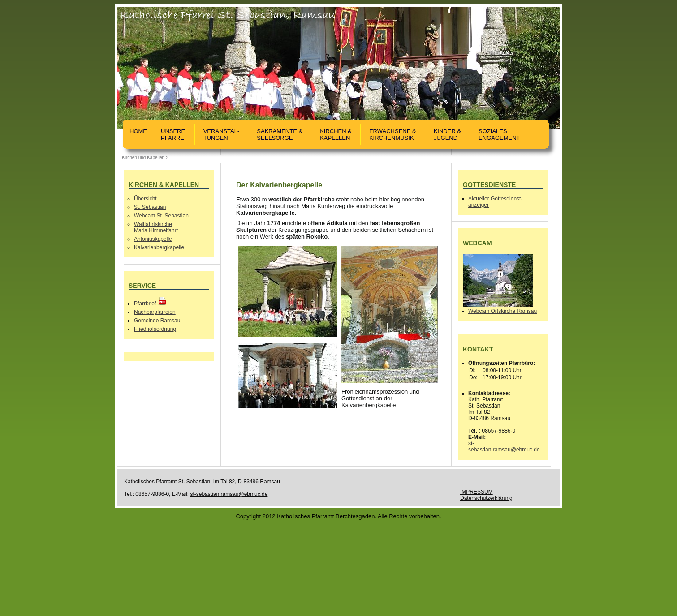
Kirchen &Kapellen (336, 134)
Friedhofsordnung (155, 329)
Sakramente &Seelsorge (280, 134)
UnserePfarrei (173, 134)
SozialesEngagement (499, 134)
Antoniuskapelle (153, 239)
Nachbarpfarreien (155, 312)
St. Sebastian (150, 207)
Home (138, 134)
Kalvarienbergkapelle (159, 247)
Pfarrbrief (150, 304)
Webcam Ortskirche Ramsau (502, 311)
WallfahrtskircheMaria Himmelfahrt (156, 227)
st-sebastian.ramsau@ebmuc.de (504, 447)
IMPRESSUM (476, 492)
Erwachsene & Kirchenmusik (393, 134)
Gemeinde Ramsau (157, 321)
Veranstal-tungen (222, 134)
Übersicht (145, 199)
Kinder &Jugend (447, 134)
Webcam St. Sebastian (161, 216)
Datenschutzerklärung (486, 498)
